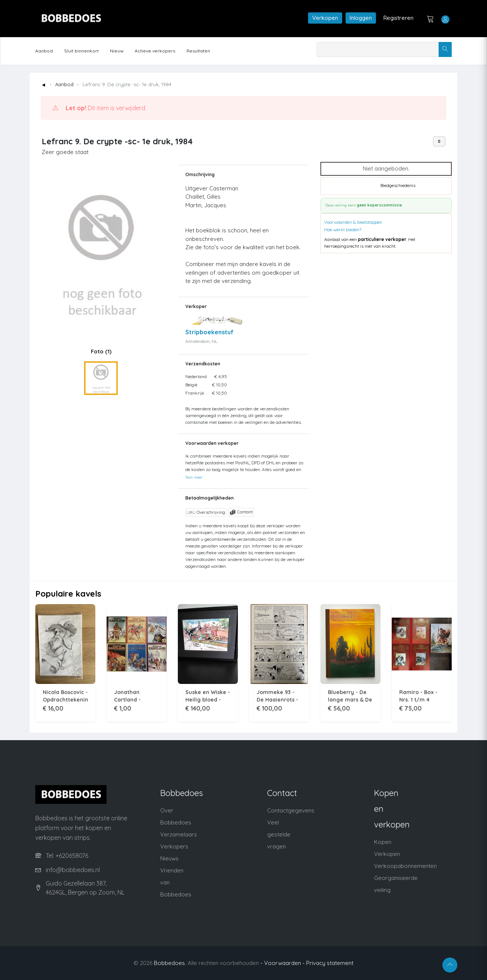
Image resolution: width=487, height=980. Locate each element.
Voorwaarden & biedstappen (353, 222)
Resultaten (198, 51)
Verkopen (325, 18)
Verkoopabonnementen (405, 866)
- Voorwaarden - (283, 963)
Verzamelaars (179, 834)
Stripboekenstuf (209, 332)
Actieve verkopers (155, 51)
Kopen (383, 842)
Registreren (398, 18)
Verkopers (174, 846)
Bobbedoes (169, 963)
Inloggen (361, 18)
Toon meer (194, 477)
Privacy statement (330, 963)
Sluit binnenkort (81, 51)
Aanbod (44, 51)
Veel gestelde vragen (279, 834)
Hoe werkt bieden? (343, 230)
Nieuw (117, 51)
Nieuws (169, 858)
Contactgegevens (291, 810)
